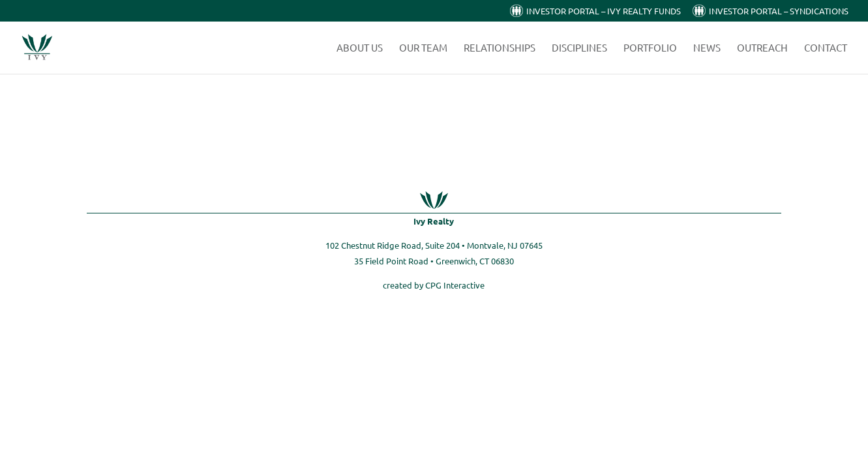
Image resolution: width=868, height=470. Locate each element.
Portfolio (650, 48)
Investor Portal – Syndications (779, 11)
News (707, 48)
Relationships (500, 48)
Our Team (423, 48)
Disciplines (579, 48)
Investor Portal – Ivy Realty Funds (604, 11)
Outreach (762, 48)
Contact (826, 48)
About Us (360, 48)
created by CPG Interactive (434, 285)
